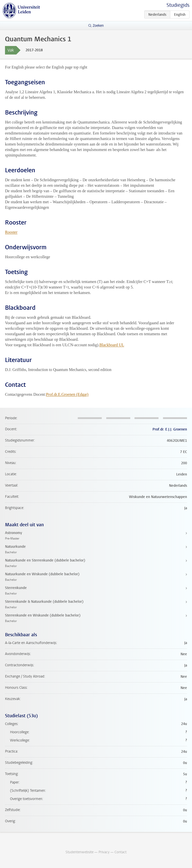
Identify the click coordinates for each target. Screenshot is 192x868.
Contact (120, 852)
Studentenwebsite (79, 852)
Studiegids (178, 5)
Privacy (104, 852)
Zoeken (98, 26)
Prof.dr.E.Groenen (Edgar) (67, 394)
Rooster (11, 232)
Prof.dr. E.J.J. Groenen (170, 429)
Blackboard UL (112, 345)
